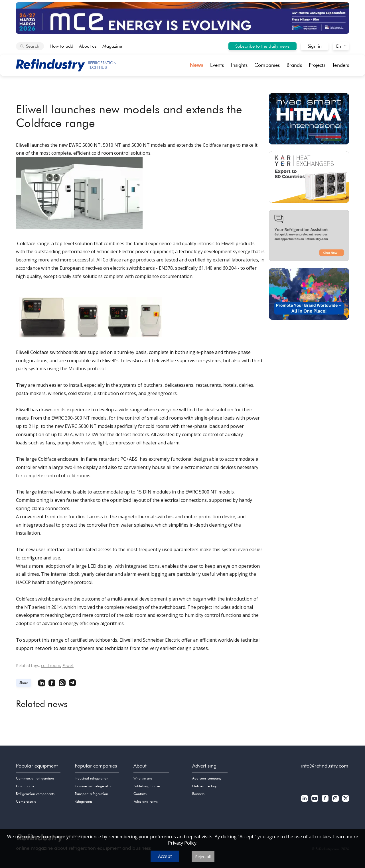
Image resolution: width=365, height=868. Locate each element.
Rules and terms (146, 801)
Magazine (112, 46)
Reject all (203, 857)
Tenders (341, 65)
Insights (239, 65)
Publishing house (147, 786)
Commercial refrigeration (35, 778)
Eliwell (68, 665)
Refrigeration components (35, 794)
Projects (317, 65)
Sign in (315, 46)
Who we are (143, 778)
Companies (267, 65)
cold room (51, 665)
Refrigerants (84, 801)
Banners (198, 794)
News (196, 65)
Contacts (140, 794)
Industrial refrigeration (92, 778)
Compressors (26, 801)
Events (217, 65)
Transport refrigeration (91, 794)
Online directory (204, 786)
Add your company (207, 778)
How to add (61, 46)
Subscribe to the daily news (262, 46)
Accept (165, 856)
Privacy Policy (182, 843)
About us (88, 46)
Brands (294, 65)
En (339, 46)
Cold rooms (25, 786)
